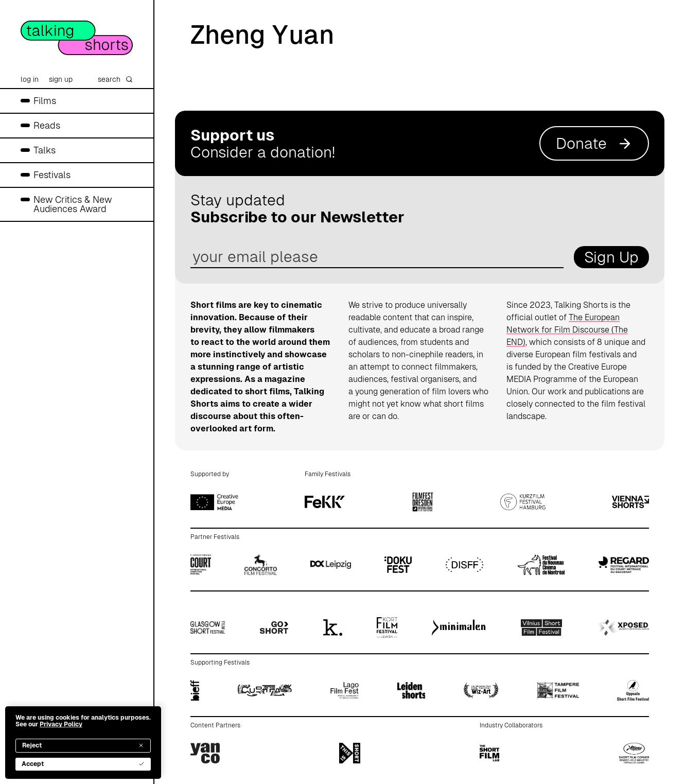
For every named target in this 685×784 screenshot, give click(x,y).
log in (30, 79)
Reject (83, 745)
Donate (594, 143)
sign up (61, 79)
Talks (45, 150)
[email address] (377, 257)
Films (45, 101)
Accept (83, 764)
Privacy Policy (61, 724)
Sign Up (611, 257)
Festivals (52, 175)
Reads (47, 125)
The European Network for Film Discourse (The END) (567, 330)
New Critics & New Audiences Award (73, 204)
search (115, 79)
